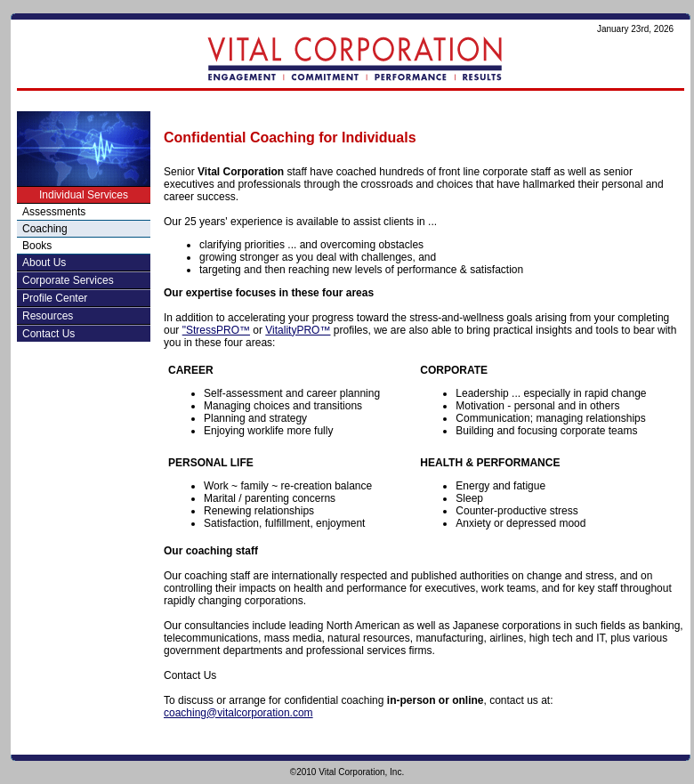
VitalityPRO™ (298, 330)
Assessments (54, 212)
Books (37, 246)
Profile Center (55, 298)
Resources (48, 316)
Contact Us (48, 334)
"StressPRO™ (216, 330)
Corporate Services (68, 280)
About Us (44, 263)
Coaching (45, 229)
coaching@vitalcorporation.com (238, 713)
